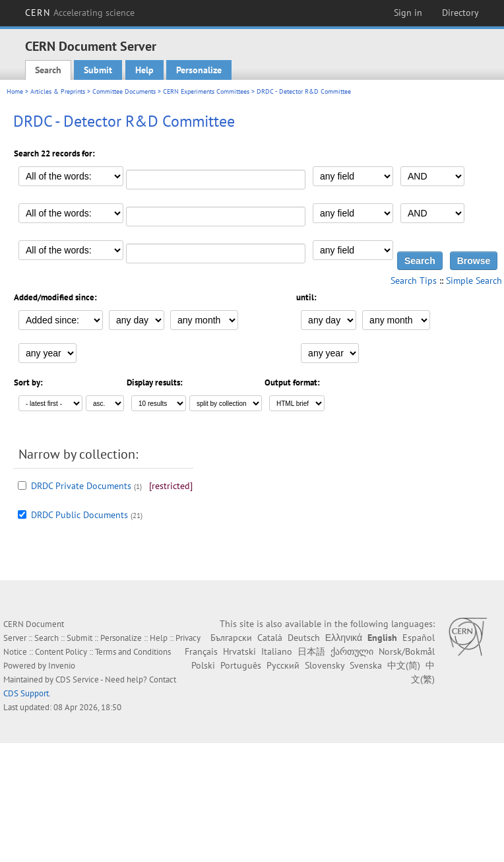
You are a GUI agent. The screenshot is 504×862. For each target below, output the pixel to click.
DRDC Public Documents (79, 515)
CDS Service (77, 680)
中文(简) (404, 665)
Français (201, 651)
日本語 (311, 651)
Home (15, 91)
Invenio (62, 666)
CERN (80, 13)
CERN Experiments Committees (206, 91)
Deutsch (304, 638)
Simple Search (474, 281)
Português (241, 665)
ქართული (352, 651)
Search (48, 70)
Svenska (366, 665)
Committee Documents (124, 91)
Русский (283, 665)
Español (419, 638)
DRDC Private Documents (81, 486)
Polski (203, 665)
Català (270, 638)
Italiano (277, 651)
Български (231, 638)
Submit (98, 70)
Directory (460, 13)
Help (144, 70)
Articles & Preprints (58, 91)
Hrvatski (239, 651)
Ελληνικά (344, 638)
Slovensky (325, 665)
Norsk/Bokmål (407, 651)
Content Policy (61, 652)
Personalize (199, 70)
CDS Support (26, 693)
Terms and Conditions (133, 652)
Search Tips (414, 281)
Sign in (408, 13)
